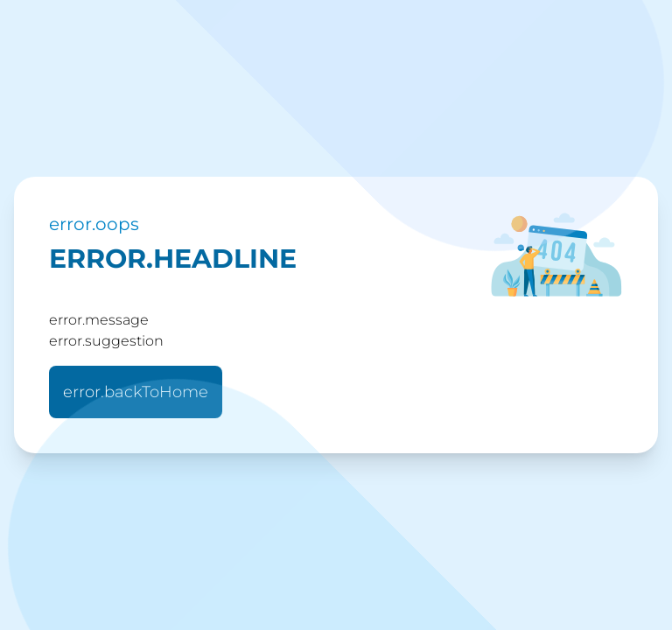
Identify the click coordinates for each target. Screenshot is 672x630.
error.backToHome (136, 392)
